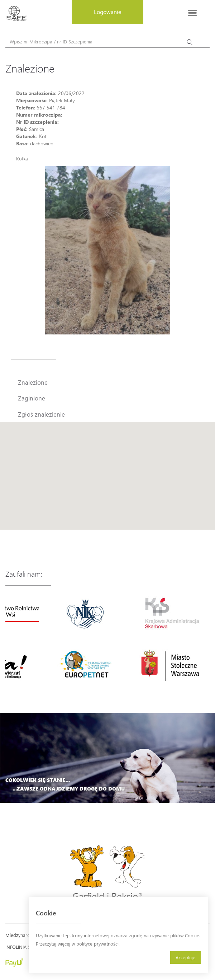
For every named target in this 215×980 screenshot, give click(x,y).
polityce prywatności (97, 944)
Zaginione (32, 398)
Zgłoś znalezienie (41, 414)
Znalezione (33, 382)
